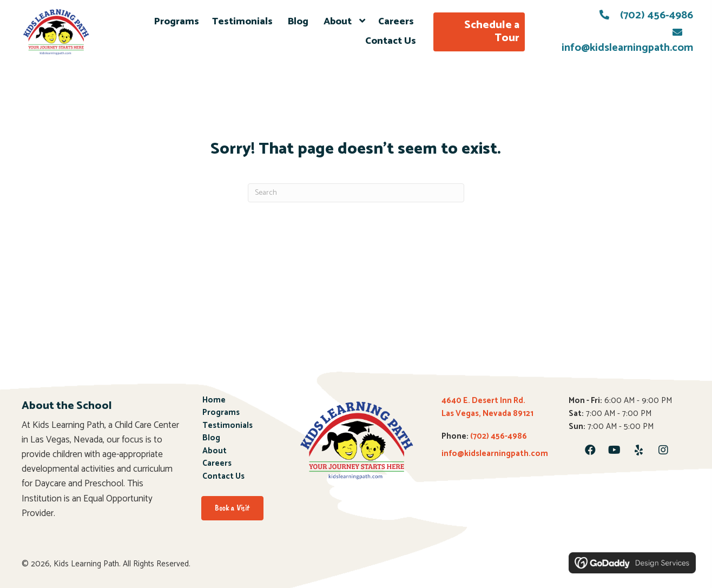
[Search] (356, 193)
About (215, 451)
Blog (212, 438)
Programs (221, 413)
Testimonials (228, 426)
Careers (218, 464)
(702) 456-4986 (657, 15)
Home (214, 401)
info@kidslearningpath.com (495, 454)
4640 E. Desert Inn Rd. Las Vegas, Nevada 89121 (487, 407)
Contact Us (223, 477)
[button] (590, 450)
